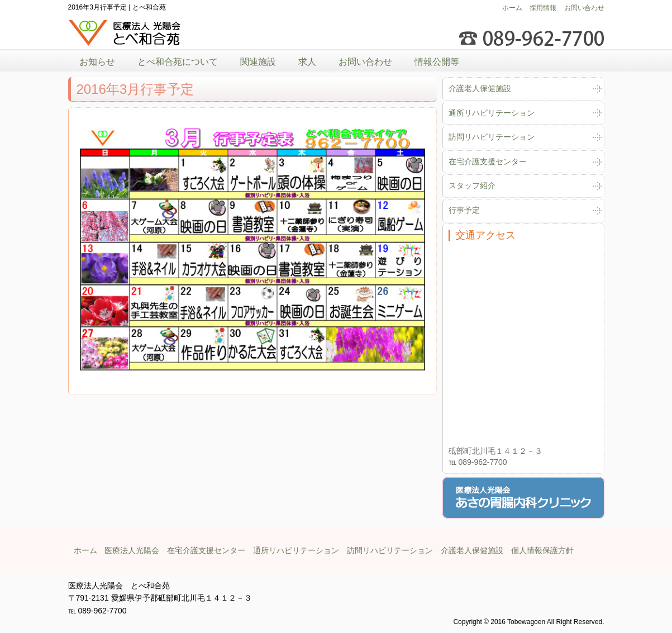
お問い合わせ (584, 8)
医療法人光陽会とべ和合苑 (125, 33)
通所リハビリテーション (492, 113)
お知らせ (97, 62)
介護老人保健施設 (480, 88)
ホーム (512, 8)
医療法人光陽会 (132, 550)
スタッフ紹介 (472, 185)
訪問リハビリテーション (492, 137)
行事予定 (464, 210)
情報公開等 (437, 62)
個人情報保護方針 (542, 550)
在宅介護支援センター (488, 161)
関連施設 (258, 62)
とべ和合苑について (178, 62)
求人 (307, 62)
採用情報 (543, 8)
